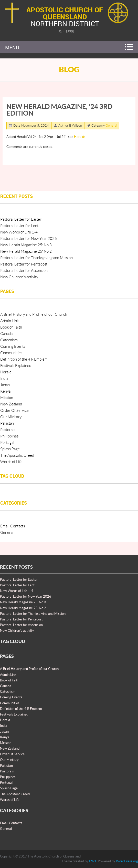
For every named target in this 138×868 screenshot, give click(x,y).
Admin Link (9, 321)
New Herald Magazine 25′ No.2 (26, 252)
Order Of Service (14, 411)
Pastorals (8, 430)
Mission (7, 398)
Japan (5, 385)
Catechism (9, 340)
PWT (93, 861)
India (4, 379)
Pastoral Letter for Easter (21, 219)
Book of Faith (11, 327)
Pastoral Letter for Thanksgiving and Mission (36, 258)
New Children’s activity (19, 277)
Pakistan (7, 423)
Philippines (9, 436)
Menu (12, 47)
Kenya (5, 391)
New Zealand (11, 404)
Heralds (80, 137)
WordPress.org (127, 861)
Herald (6, 372)
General (111, 126)
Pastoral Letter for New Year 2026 (29, 239)
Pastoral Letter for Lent (19, 226)
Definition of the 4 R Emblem (24, 359)
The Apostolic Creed (17, 456)
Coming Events (13, 347)
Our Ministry (11, 417)
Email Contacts (13, 526)
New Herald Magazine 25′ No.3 (26, 245)
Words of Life (11, 462)
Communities (11, 353)
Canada (6, 334)
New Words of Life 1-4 (19, 232)
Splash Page (10, 449)
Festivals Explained (16, 366)
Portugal (7, 443)
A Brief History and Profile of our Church (34, 315)
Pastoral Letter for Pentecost (24, 264)
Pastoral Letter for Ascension (24, 271)
